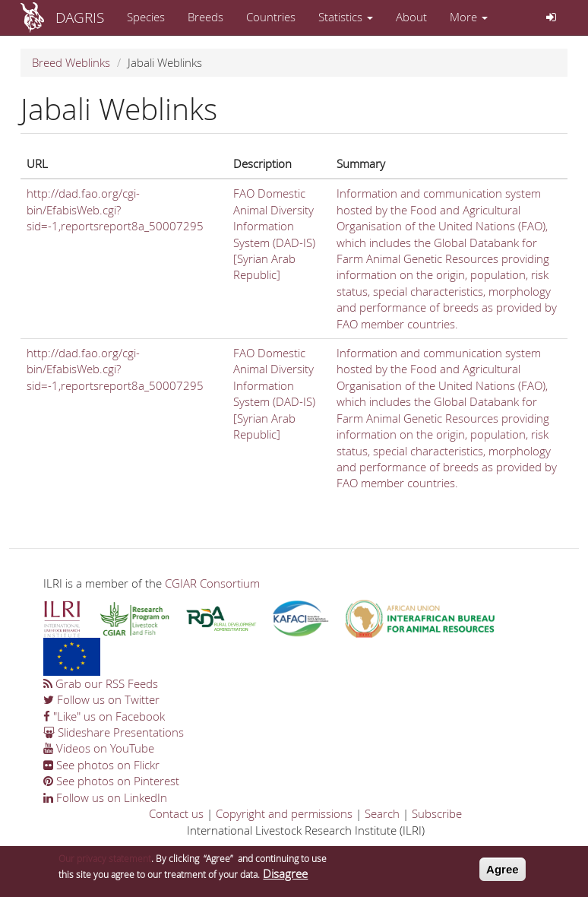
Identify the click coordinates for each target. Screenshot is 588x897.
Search (382, 813)
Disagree (285, 879)
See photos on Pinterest (111, 781)
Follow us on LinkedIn (105, 797)
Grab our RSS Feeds (101, 683)
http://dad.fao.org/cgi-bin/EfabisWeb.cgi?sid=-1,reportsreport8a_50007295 (115, 209)
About (411, 17)
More (469, 17)
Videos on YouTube (99, 748)
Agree (503, 874)
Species (146, 17)
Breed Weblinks (71, 62)
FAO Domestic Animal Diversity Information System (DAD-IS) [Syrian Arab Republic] (274, 234)
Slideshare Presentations (114, 732)
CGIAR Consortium (212, 583)
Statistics (346, 17)
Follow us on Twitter (101, 699)
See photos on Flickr (101, 765)
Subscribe (437, 813)
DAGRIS (80, 17)
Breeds (205, 17)
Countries (271, 17)
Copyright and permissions (284, 813)
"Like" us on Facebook (104, 716)
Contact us (176, 813)
